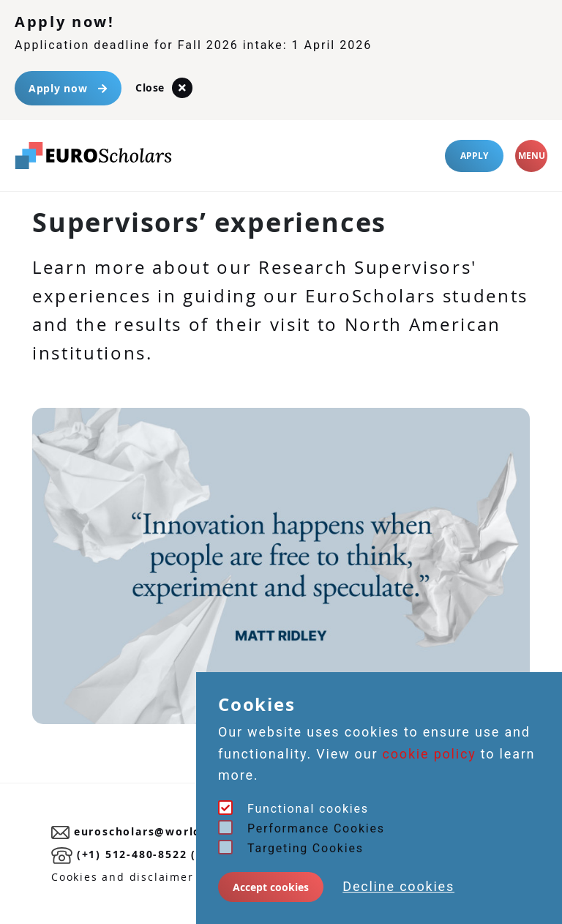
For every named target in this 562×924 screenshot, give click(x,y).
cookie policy (430, 754)
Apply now (68, 88)
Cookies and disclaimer (123, 877)
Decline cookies (398, 886)
